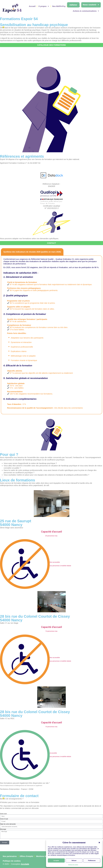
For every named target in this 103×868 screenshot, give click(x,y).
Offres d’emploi (26, 856)
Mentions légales (44, 856)
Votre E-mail (4, 819)
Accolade (25, 864)
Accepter (56, 861)
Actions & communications (86, 11)
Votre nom (3, 814)
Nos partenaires (10, 856)
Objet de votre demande (8, 824)
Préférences (92, 861)
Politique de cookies (73, 865)
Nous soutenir (91, 5)
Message (3, 829)
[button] (99, 843)
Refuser (74, 861)
